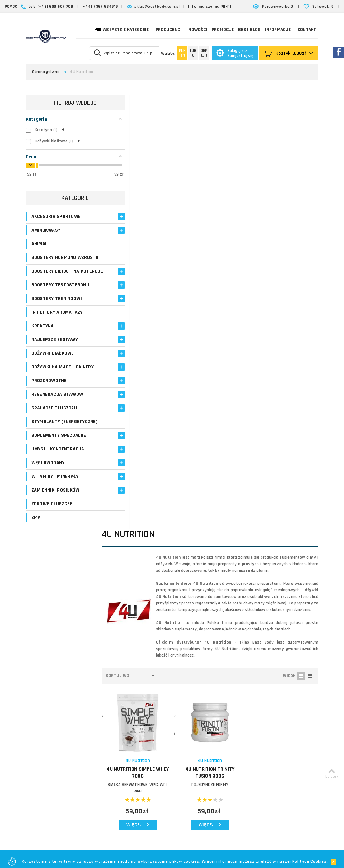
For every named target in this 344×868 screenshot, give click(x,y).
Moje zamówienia (140, 684)
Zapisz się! (172, 616)
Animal (40, 245)
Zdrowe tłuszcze (52, 512)
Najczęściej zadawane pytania (202, 706)
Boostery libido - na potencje (55, 276)
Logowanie (134, 669)
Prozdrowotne (49, 389)
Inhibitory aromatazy (57, 320)
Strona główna (46, 72)
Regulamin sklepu (190, 728)
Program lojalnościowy (136, 702)
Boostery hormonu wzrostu (65, 259)
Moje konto (134, 676)
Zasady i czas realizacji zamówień (206, 691)
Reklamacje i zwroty (192, 713)
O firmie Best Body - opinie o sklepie (201, 672)
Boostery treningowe (57, 307)
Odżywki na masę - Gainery (63, 375)
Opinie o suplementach (137, 716)
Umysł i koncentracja (58, 457)
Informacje (278, 30)
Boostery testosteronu (60, 293)
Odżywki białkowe (53, 361)
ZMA (36, 526)
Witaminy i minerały (55, 485)
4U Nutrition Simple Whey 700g (150, 333)
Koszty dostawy (188, 683)
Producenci (169, 30)
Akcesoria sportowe (56, 218)
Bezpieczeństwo (189, 735)
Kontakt (307, 30)
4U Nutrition (150, 321)
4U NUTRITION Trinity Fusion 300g (217, 333)
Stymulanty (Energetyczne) (64, 430)
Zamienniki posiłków (56, 498)
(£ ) (204, 53)
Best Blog (249, 30)
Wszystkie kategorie (122, 29)
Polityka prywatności (193, 720)
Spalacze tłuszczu (54, 416)
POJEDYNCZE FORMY (217, 345)
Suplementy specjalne (59, 443)
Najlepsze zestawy (55, 348)
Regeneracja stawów (57, 402)
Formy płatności (188, 698)
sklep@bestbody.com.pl (157, 7)
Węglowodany (48, 471)
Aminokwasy (46, 232)
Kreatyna (43, 334)
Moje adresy (135, 691)
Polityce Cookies (309, 861)
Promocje (223, 30)
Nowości (198, 30)
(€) (193, 53)
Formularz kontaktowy (271, 724)
